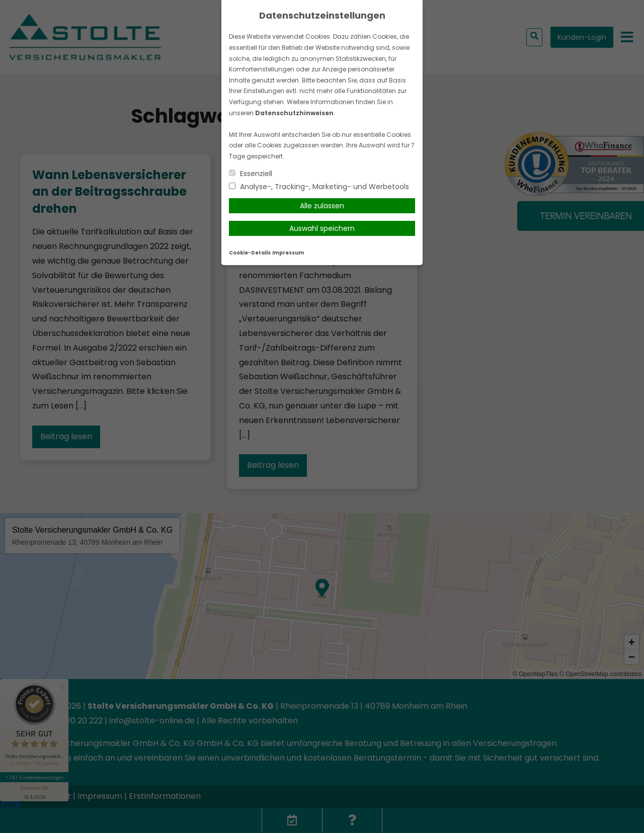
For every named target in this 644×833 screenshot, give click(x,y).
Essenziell (251, 174)
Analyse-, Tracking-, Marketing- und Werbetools (319, 187)
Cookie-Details (250, 253)
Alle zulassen (322, 206)
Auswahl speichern (322, 228)
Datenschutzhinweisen (294, 113)
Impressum (288, 253)
